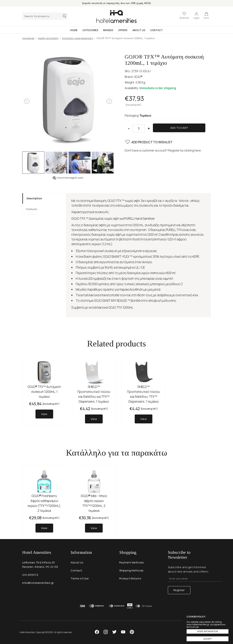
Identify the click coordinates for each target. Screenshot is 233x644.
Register (179, 590)
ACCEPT (208, 639)
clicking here (192, 150)
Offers (123, 30)
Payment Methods (132, 562)
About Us (139, 30)
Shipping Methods (131, 570)
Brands (108, 30)
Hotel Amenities (116, 17)
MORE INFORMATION (208, 631)
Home (74, 30)
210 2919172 (30, 575)
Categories (90, 30)
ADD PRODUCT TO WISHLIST (149, 142)
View (44, 414)
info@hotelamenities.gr (38, 583)
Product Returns (130, 578)
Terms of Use (80, 578)
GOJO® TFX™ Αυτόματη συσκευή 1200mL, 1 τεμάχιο (44, 392)
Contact (156, 30)
